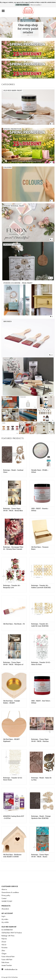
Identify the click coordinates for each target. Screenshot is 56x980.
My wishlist (5, 922)
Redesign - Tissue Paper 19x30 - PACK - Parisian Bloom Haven (40, 740)
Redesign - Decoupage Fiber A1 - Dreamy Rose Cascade (13, 548)
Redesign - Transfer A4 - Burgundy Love (12, 587)
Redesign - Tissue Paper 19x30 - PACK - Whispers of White (13, 664)
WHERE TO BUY (7, 901)
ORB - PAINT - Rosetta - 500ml (40, 510)
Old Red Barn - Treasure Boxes (40, 548)
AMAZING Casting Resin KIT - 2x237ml (14, 817)
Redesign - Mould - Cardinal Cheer (13, 471)
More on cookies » (36, 5)
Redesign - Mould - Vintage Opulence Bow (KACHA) (41, 817)
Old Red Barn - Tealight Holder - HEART (12, 702)
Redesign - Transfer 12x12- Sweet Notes (13, 779)
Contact (4, 898)
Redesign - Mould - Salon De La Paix (41, 779)
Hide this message (22, 5)
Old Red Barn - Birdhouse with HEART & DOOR (12, 856)
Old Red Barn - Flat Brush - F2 (14, 624)
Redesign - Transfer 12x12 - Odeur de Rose (41, 664)
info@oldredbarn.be (11, 969)
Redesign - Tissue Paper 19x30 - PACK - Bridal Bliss (13, 510)
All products (5, 909)
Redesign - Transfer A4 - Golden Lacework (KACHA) (41, 587)
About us (4, 889)
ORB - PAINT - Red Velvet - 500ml (41, 702)
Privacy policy (6, 895)
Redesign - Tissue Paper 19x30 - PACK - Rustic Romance (40, 856)
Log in (3, 916)
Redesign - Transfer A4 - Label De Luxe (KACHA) (40, 625)
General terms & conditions (10, 892)
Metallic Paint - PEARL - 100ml (40, 471)
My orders (5, 919)
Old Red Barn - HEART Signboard (11, 740)
